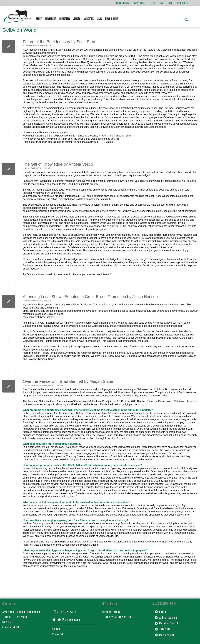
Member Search (167, 623)
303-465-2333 (65, 612)
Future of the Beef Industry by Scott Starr (59, 42)
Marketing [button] (89, 19)
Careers (56, 629)
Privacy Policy (59, 634)
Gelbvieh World (30, 46)
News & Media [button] (112, 19)
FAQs (170, 3)
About (39, 19)
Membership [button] (51, 19)
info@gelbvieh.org (66, 619)
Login (160, 612)
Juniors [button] (77, 19)
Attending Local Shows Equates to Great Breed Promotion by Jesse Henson (90, 297)
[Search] (164, 20)
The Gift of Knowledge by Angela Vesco (58, 164)
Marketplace (165, 635)
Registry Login (157, 3)
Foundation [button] (65, 19)
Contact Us (182, 3)
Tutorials (162, 629)
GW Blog (40, 46)
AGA (49, 46)
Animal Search (140, 3)
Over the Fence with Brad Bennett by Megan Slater (68, 381)
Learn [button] (100, 19)
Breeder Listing (122, 3)
